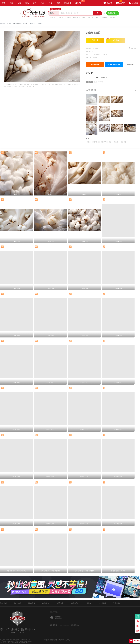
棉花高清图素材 (91, 90)
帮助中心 (74, 603)
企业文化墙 (77, 18)
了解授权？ (131, 64)
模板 (11, 3)
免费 (58, 3)
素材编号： (89, 48)
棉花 (88, 142)
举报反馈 (134, 48)
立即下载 (95, 40)
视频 (43, 3)
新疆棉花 (123, 142)
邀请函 (98, 18)
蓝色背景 (105, 18)
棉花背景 (95, 142)
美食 (84, 18)
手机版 (116, 603)
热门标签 (18, 603)
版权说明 (102, 603)
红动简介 (88, 603)
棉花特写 (103, 142)
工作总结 (60, 18)
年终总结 (52, 18)
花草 (26, 23)
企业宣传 (90, 18)
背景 (35, 3)
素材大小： (89, 58)
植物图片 (20, 23)
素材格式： (89, 51)
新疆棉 (116, 142)
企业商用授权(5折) (114, 64)
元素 (19, 3)
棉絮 (110, 142)
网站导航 (32, 603)
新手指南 (60, 603)
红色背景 (68, 18)
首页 (4, 3)
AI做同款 (113, 39)
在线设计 (68, 3)
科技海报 (113, 18)
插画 (27, 3)
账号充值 (46, 603)
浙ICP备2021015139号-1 (23, 640)
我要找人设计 (113, 13)
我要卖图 (138, 616)
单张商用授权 (95, 64)
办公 (50, 3)
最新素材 (3, 603)
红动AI (79, 2)
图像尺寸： (89, 54)
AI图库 (14, 23)
